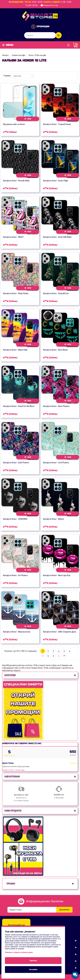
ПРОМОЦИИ (43, 26)
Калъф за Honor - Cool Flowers (56, 463)
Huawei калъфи (19, 55)
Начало (5, 55)
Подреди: (7, 76)
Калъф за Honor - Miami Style (15, 350)
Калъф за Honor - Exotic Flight (55, 181)
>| (64, 656)
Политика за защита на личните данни (19, 952)
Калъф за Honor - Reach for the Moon (19, 406)
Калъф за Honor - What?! (13, 237)
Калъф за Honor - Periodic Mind (16, 181)
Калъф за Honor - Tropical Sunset (57, 124)
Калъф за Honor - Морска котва (17, 632)
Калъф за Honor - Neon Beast (55, 350)
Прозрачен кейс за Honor (14, 124)
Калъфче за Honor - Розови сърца (13, 770)
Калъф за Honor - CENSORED (15, 519)
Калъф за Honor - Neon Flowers (56, 406)
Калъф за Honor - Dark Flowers (16, 463)
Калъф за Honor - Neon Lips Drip (57, 575)
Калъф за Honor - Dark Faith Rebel (57, 237)
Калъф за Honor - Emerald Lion (56, 293)
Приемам (33, 961)
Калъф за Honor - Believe (53, 519)
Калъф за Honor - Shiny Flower (16, 293)
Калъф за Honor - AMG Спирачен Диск (60, 632)
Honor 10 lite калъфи (37, 55)
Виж (28, 119)
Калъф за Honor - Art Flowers (15, 575)
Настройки (33, 969)
